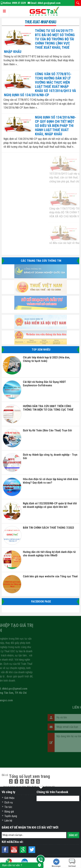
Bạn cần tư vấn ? (12, 865)
